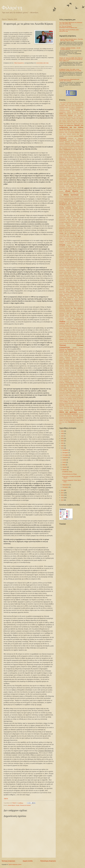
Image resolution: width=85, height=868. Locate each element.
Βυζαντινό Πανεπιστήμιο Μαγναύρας (76, 161)
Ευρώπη (61, 229)
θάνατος (77, 238)
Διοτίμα (76, 185)
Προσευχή (68, 359)
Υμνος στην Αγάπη (79, 400)
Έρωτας (81, 222)
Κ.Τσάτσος (61, 251)
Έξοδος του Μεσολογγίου (73, 218)
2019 (63, 448)
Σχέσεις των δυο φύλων (70, 387)
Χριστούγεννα (80, 417)
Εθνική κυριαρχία (76, 193)
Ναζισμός (67, 309)
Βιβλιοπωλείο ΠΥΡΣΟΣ (72, 159)
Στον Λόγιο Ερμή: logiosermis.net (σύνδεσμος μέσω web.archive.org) (71, 23)
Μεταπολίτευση (62, 301)
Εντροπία (73, 216)
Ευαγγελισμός (75, 224)
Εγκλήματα (70, 189)
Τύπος (69, 400)
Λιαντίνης (62, 285)
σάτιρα (77, 365)
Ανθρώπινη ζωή (63, 145)
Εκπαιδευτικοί (80, 203)
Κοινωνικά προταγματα (74, 266)
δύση (82, 188)
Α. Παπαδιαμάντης (78, 106)
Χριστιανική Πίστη (68, 410)
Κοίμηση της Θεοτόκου (70, 263)
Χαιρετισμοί (78, 407)
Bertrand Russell (80, 420)
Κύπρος (71, 275)
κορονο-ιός (69, 271)
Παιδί (67, 324)
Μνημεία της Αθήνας (64, 302)
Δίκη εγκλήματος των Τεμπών (77, 183)
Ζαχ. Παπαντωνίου (67, 230)
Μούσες (77, 304)
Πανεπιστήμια (62, 327)
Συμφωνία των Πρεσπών (71, 381)
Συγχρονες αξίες (74, 375)
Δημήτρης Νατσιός (79, 173)
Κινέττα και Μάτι (66, 261)
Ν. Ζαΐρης (74, 307)
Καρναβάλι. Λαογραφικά (65, 255)
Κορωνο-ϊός (81, 271)
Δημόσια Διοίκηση (63, 177)
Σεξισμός (81, 365)
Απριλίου (65, 467)
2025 (63, 433)
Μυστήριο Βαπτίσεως (75, 305)
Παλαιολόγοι (76, 324)
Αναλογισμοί (63, 140)
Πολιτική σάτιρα (80, 353)
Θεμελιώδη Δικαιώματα (78, 240)
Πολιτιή (61, 343)
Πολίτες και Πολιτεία (79, 341)
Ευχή (82, 229)
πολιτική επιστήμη (78, 348)
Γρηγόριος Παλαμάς (69, 170)
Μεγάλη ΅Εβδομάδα (63, 293)
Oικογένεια (71, 422)
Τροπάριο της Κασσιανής (78, 399)
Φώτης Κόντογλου (70, 407)
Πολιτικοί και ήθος (63, 356)
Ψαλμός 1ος (81, 419)
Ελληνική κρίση (76, 210)
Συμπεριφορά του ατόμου (70, 378)
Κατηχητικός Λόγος (74, 258)
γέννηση (81, 164)
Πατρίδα (81, 332)
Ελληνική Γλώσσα (72, 208)
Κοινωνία (65, 264)
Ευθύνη (69, 225)
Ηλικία (82, 237)
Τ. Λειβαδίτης (77, 389)
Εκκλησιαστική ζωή (69, 200)
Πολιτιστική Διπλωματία (78, 356)
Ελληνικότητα (73, 213)
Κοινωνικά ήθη (65, 266)
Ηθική (78, 233)
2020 (63, 446)
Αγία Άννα (74, 114)
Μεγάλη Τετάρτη (69, 296)
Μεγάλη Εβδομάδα (79, 293)
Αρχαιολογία (72, 153)
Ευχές (73, 229)
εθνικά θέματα (12, 805)
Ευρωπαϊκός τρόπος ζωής (77, 227)
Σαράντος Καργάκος (70, 365)
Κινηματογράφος (74, 261)
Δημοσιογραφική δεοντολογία (67, 178)
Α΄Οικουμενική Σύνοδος (78, 112)
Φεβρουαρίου (66, 485)
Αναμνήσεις (80, 140)
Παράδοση (80, 330)
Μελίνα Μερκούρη (79, 297)
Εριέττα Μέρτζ (76, 222)
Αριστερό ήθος (66, 151)
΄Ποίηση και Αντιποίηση (78, 103)
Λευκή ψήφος (72, 283)
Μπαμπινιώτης (67, 305)
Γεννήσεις (77, 164)
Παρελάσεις (68, 332)
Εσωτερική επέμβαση (65, 224)
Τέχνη (71, 391)
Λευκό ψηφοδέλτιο (79, 283)
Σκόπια (81, 367)
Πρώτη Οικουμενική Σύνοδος (67, 362)
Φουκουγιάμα (77, 405)
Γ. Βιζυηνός (66, 162)
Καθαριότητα (67, 251)
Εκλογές (76, 200)
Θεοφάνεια (62, 241)
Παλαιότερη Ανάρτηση (48, 861)
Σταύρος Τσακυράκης (71, 372)
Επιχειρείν (66, 222)
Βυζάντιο (61, 162)
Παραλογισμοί (62, 332)
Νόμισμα (61, 312)
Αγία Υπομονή (80, 114)
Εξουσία (82, 218)
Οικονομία (62, 315)
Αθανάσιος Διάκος (63, 131)
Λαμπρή (82, 282)
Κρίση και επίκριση (72, 272)
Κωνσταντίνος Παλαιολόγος (77, 280)
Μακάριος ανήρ (80, 288)
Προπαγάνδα (62, 359)
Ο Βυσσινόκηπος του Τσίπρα (77, 312)
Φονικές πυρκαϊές (69, 405)
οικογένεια (80, 313)
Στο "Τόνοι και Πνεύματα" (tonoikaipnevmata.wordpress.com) (68, 27)
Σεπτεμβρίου (66, 455)
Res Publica (78, 422)
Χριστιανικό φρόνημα (78, 416)
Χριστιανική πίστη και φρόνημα (71, 411)
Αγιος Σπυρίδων (67, 123)
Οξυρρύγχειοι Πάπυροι (75, 315)
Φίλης (70, 403)
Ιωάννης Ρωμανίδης (70, 248)
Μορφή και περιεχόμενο (69, 304)
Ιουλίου (64, 460)
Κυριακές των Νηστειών (78, 275)
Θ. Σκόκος (73, 238)
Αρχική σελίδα (28, 861)
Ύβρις (71, 400)
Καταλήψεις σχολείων (69, 256)
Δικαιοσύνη (81, 181)
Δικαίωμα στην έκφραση (65, 183)
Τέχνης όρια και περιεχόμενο (65, 392)
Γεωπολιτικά (70, 165)
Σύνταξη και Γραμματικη (77, 386)
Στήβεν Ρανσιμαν (66, 373)
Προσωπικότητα (68, 361)
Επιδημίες (73, 221)
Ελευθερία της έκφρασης (72, 205)
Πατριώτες (61, 333)
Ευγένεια (81, 224)
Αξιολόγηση (65, 148)
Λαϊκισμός (69, 282)
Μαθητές (73, 288)
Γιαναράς (68, 167)
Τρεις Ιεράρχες (68, 399)
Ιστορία (17, 805)
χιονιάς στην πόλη (68, 408)
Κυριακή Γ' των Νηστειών (64, 277)
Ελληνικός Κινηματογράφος (77, 211)
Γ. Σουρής (81, 162)
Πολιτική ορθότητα (64, 353)
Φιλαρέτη (12, 8)
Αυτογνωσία (79, 156)
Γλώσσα (65, 169)
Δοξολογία (74, 188)
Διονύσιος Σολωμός (68, 184)
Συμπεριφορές (65, 380)
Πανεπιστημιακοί (66, 328)
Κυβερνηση (74, 274)
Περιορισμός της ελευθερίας (65, 336)
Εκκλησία (77, 198)
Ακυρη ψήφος (63, 134)
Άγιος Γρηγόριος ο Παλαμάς (70, 119)
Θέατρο (82, 238)
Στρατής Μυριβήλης (79, 373)
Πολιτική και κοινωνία (79, 349)
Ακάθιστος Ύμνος (79, 132)
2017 (63, 493)
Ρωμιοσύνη (76, 364)
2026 (63, 431)
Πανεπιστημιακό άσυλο (71, 327)
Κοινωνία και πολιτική (73, 264)
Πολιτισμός (70, 356)
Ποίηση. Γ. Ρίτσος (76, 340)
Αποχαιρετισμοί (67, 150)
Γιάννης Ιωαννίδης (75, 167)
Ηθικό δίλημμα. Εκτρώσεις (69, 237)
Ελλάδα (62, 208)
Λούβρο (77, 286)
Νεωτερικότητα (62, 310)
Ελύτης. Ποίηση (74, 214)
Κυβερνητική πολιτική (64, 275)
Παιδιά (71, 324)
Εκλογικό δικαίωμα (73, 201)
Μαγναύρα (68, 288)
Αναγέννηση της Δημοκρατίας (76, 138)
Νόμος (65, 312)
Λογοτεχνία (72, 286)
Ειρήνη (79, 197)
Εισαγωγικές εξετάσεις (70, 198)
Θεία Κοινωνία (62, 240)
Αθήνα (69, 131)
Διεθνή (68, 181)
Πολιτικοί (81, 354)
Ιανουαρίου (65, 487)
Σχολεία (65, 389)
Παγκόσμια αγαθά (79, 318)
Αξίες (60, 148)
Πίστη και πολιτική (64, 338)
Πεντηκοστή (68, 335)
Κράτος (65, 272)
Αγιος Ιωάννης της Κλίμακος (77, 120)
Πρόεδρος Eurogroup (65, 357)
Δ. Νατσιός (66, 172)
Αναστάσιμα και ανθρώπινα (71, 142)
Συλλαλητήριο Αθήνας (79, 376)
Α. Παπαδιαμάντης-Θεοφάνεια (73, 109)
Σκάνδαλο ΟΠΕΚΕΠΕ (75, 367)
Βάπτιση (71, 158)
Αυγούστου (65, 457)
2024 (63, 436)
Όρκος (82, 315)
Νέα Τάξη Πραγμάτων (77, 309)
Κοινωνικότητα (80, 269)
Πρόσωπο (74, 361)
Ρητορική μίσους (69, 364)
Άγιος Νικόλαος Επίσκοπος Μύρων (67, 122)
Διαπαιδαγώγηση (63, 180)
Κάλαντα (78, 251)
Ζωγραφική (73, 230)
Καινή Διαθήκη (73, 251)
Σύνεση (82, 383)
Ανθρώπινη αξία (79, 143)
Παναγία (81, 324)
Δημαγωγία (71, 173)
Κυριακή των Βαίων (69, 278)
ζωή (77, 230)
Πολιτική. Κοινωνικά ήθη (65, 354)
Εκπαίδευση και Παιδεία (68, 203)
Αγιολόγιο (70, 115)
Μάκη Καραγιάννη (19, 63)
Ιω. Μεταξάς (69, 247)
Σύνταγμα (72, 384)
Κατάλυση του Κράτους (79, 256)
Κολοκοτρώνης (62, 271)
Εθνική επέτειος (69, 193)
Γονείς (82, 169)
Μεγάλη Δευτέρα (71, 293)
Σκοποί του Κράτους (64, 368)
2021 (63, 443)
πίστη (73, 336)
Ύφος (70, 402)
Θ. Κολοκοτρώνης (67, 238)
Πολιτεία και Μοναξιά (69, 341)
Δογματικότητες (62, 188)
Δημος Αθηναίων (79, 175)
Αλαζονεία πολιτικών (71, 134)
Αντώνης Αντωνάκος (76, 146)
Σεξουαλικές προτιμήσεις (64, 367)
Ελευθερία (62, 205)
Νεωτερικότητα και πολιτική (73, 310)
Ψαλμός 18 (76, 419)
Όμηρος (67, 315)
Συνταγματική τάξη (64, 386)
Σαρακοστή (62, 365)
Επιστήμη (62, 222)
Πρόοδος (81, 357)
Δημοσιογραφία (80, 176)
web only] (46, 63)
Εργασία (71, 222)
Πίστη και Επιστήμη (79, 336)
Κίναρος (61, 261)
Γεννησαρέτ (72, 164)
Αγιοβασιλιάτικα (63, 115)
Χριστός (74, 417)
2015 (63, 498)
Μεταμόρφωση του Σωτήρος (71, 299)
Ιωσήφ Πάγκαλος (78, 248)
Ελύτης (67, 214)
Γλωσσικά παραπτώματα (72, 169)
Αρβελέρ (74, 150)
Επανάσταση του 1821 (65, 221)
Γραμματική (62, 170)
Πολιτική (63, 345)
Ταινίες (67, 391)
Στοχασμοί (73, 373)
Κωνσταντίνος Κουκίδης (64, 280)
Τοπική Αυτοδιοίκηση (76, 397)
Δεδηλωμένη (81, 172)
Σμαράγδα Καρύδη (79, 368)
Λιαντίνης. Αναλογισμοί (69, 285)
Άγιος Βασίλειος (77, 117)
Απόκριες (75, 148)
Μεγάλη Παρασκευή (64, 294)
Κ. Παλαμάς (76, 250)
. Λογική (61, 103)
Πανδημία (81, 325)
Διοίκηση (61, 185)
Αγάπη (61, 114)
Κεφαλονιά (81, 258)
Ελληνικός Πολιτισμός (64, 213)
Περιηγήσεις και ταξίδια (78, 335)
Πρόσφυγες (74, 359)
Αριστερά (61, 151)
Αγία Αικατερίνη (68, 114)
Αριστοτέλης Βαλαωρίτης (75, 151)
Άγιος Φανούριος (74, 123)
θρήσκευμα (73, 241)
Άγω (82, 123)
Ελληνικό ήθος (66, 211)
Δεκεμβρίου (65, 450)
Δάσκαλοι (71, 172)
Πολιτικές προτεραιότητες (78, 343)
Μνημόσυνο (71, 302)
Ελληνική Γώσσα (69, 210)
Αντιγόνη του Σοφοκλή (70, 145)
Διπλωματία (81, 184)
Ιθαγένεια (81, 243)
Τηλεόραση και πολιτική (76, 392)
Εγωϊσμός (61, 191)
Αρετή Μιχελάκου (80, 150)
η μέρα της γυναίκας (68, 232)
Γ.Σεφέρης (61, 164)
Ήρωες (61, 238)
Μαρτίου (65, 470)
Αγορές (80, 123)
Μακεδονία (62, 290)
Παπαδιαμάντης (74, 328)
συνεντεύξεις (40, 63)
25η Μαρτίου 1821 (76, 104)
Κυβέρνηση (81, 274)
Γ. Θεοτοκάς (71, 162)
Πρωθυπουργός (80, 361)
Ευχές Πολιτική (78, 229)
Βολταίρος (65, 161)
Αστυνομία (65, 156)
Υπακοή (61, 402)
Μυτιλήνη (61, 307)
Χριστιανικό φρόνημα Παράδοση (66, 417)
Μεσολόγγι (62, 299)
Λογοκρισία (67, 286)
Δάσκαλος (76, 172)
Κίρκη (79, 261)
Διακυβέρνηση (80, 178)
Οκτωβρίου (65, 453)
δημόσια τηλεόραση (71, 177)
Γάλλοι (65, 164)
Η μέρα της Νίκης (77, 232)
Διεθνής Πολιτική (74, 181)
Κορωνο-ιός (75, 271)
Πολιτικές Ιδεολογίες (67, 343)
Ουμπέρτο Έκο (68, 317)
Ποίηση (62, 339)
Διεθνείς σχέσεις (63, 181)
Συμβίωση (61, 378)
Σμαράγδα (72, 368)
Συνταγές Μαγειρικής (64, 384)
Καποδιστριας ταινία (79, 253)
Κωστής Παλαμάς (63, 282)
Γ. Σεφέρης (76, 162)
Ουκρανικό (61, 317)
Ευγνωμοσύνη (62, 226)
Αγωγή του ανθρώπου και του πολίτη (71, 126)
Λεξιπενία (67, 283)
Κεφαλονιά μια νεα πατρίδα (75, 259)
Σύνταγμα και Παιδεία (79, 384)
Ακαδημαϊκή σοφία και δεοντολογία (67, 133)
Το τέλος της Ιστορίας (67, 397)
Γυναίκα (75, 170)
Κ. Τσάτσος (81, 250)
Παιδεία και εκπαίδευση (71, 322)
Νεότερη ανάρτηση (8, 861)
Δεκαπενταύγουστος (63, 173)
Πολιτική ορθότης (79, 351)
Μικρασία (81, 301)
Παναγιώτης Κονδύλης (74, 325)
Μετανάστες (81, 299)
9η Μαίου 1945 (71, 106)
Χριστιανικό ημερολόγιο (71, 414)
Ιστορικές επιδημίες (76, 245)
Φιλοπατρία (81, 403)
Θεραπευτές (68, 241)
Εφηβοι (61, 230)
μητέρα (77, 301)
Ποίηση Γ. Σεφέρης (68, 340)
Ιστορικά (69, 245)
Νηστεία (82, 310)
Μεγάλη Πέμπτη (74, 294)
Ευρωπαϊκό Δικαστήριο (78, 226)
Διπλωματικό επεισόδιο (64, 186)
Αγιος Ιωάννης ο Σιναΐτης (65, 120)
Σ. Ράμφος (81, 364)
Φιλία (73, 403)
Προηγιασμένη (75, 357)
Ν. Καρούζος (79, 307)
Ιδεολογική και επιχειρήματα (66, 243)
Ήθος (79, 237)
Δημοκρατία (62, 175)
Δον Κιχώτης (69, 188)
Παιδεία (62, 322)
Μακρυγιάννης (75, 290)
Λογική (76, 285)
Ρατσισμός (62, 364)
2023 (63, 438)
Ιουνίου (64, 462)
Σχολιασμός (70, 389)
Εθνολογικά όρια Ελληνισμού (70, 197)
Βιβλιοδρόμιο (63, 159)
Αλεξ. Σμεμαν (80, 134)
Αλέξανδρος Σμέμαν (64, 136)
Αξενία (82, 146)
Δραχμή (79, 188)
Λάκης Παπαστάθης (75, 282)
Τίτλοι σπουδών (73, 394)
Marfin (66, 422)
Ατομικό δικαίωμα (72, 156)
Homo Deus (62, 422)
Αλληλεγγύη (71, 136)
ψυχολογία (73, 420)
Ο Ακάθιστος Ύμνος (67, 472)
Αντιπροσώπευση (67, 146)
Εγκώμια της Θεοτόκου (78, 189)
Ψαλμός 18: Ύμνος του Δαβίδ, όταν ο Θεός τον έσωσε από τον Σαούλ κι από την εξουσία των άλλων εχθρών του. (71, 59)
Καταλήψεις (62, 256)
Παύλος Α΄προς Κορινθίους (70, 333)
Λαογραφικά (62, 283)
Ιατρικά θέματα (80, 241)
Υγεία (74, 400)
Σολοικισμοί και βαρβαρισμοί (65, 370)
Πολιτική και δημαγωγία (67, 349)
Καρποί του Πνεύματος (77, 255)
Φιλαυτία (66, 403)
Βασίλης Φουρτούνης (77, 158)
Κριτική (78, 272)
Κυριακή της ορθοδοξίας (75, 277)
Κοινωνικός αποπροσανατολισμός (67, 269)
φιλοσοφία (62, 405)
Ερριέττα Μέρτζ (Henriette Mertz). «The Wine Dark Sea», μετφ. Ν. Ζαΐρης (72, 40)
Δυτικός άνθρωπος (63, 189)
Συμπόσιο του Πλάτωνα (74, 380)
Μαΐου (64, 465)
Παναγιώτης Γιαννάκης (64, 325)
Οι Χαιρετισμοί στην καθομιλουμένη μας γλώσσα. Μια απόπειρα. (69, 80)
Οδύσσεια (62, 313)
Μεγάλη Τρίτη (77, 296)
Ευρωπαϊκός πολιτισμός (65, 227)
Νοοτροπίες (69, 312)
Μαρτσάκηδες (80, 291)
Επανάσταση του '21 (78, 219)
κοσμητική (61, 272)
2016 (63, 495)
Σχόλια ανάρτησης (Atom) (15, 864)
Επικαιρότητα (80, 221)
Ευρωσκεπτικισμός (68, 229)
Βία (83, 158)
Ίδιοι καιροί (76, 243)
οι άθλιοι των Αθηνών (70, 313)
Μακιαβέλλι (68, 290)
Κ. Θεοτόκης (70, 250)
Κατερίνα (67, 258)
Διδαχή (82, 180)
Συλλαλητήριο (71, 376)
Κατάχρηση (62, 258)
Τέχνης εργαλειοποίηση (78, 391)
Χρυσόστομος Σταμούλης (68, 419)
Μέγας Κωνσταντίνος (69, 297)
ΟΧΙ (66, 318)
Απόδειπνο (70, 148)
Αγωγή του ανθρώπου (66, 125)
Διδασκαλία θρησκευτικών (74, 180)
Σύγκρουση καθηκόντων (65, 375)
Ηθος (76, 237)
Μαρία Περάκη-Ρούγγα (71, 291)
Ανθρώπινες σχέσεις (70, 143)
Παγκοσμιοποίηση (79, 320)
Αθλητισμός (81, 131)
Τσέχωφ (61, 400)
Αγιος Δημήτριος (80, 119)
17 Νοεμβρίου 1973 (64, 104)
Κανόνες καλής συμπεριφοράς (69, 253)
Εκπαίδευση (80, 201)
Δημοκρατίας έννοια (70, 175)
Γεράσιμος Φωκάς (63, 165)
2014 (63, 500)
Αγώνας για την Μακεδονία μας (77, 129)
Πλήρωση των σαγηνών (78, 338)
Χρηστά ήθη (76, 408)
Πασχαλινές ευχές (75, 332)
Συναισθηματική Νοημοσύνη (72, 383)
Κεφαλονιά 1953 (63, 259)
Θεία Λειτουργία (70, 240)
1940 (70, 104)
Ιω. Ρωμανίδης (76, 247)
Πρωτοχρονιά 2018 (79, 362)
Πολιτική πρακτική (72, 353)
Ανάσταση (62, 142)
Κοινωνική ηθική (80, 267)
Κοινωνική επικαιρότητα (70, 267)
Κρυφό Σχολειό (67, 274)
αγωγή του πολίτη (65, 129)
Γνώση (79, 169)
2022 (63, 441)
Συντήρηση (62, 387)
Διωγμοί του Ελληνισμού (77, 186)
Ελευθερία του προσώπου (77, 206)
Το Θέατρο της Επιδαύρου (70, 395)
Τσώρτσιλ (65, 400)
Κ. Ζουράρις (65, 250)
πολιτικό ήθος (75, 354)
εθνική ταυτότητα (71, 195)
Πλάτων (70, 338)
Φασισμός (62, 403)
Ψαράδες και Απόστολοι (65, 420)
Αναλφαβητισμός (72, 140)
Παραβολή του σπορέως (71, 330)
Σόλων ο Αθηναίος (76, 370)
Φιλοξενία (76, 403)
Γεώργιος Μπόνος (76, 165)
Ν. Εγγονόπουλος (67, 307)
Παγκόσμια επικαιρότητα (65, 320)
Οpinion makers (71, 318)
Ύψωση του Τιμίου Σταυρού (77, 402)
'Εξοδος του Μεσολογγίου (68, 103)
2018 (63, 490)
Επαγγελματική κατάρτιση (65, 219)
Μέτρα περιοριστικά (70, 301)
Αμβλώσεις (76, 136)
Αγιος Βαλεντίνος (69, 117)
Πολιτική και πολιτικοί (25, 805)
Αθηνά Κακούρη (74, 131)
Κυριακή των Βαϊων (79, 278)
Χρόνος (61, 419)
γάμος (68, 164)
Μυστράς (81, 305)
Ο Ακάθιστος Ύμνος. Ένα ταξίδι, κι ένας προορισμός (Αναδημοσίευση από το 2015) (70, 70)
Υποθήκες (66, 402)
